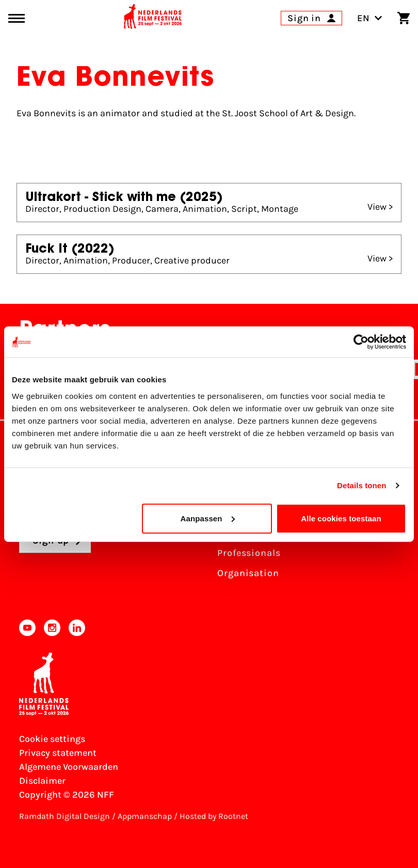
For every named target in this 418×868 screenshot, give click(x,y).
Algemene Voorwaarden (69, 767)
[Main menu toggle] (17, 18)
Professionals (249, 553)
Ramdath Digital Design (65, 816)
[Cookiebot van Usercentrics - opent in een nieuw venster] (361, 342)
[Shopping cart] (404, 18)
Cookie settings (52, 739)
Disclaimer (42, 781)
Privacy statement (58, 753)
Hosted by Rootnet (214, 816)
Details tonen (361, 485)
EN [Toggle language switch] (370, 18)
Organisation (248, 573)
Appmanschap (145, 816)
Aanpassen (208, 518)
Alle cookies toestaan (341, 518)
